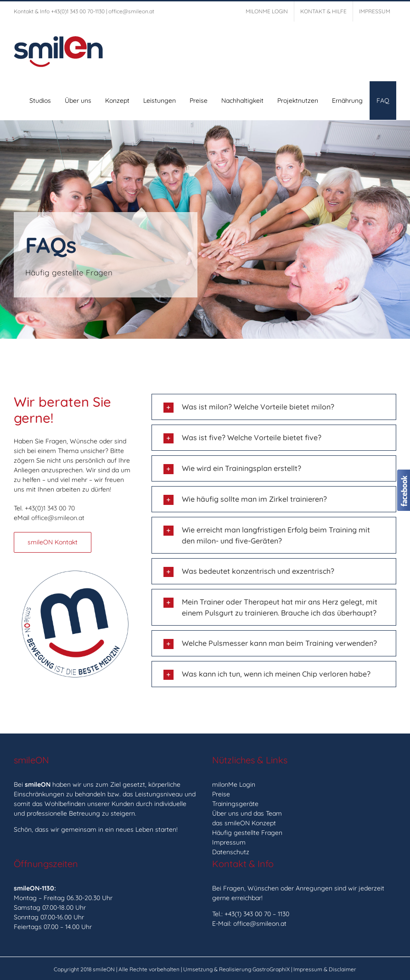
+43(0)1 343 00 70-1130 (78, 11)
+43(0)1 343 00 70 (50, 508)
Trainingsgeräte (235, 804)
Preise (221, 794)
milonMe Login (234, 784)
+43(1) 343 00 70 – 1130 (257, 914)
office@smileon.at (131, 11)
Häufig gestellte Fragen (247, 833)
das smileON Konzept (244, 823)
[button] (274, 407)
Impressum (229, 842)
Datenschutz (231, 852)
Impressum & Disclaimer (325, 969)
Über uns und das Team (247, 813)
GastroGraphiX (271, 969)
